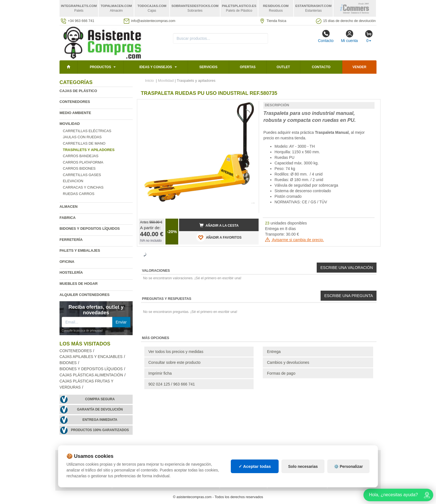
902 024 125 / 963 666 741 (172, 384)
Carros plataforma (83, 162)
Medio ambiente (75, 113)
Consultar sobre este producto (175, 362)
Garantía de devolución (100, 409)
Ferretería (71, 240)
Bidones (68, 363)
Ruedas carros (79, 194)
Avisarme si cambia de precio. (294, 240)
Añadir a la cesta (219, 225)
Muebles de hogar (79, 284)
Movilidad (70, 124)
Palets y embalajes (80, 250)
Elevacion (73, 181)
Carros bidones (79, 168)
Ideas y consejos (156, 67)
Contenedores (75, 102)
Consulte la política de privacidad (82, 331)
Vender (360, 67)
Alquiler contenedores (85, 295)
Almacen (69, 207)
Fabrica (68, 218)
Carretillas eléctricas (87, 131)
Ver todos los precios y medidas (176, 352)
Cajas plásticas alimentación (91, 375)
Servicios (208, 67)
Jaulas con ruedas (82, 137)
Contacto (326, 36)
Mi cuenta (349, 36)
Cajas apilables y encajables (91, 357)
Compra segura (100, 399)
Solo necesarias (303, 466)
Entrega (274, 352)
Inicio (150, 81)
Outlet (283, 67)
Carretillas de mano (84, 143)
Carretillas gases (82, 175)
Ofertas (248, 67)
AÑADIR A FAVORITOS (219, 237)
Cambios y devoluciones (288, 362)
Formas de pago (281, 373)
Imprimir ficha (160, 373)
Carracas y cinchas (83, 187)
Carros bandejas (81, 156)
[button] (249, 106)
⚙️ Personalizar (348, 466)
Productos (100, 67)
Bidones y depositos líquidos (90, 228)
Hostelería (71, 272)
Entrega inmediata (100, 420)
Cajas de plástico (78, 91)
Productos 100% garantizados (100, 430)
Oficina (67, 262)
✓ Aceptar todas (255, 466)
